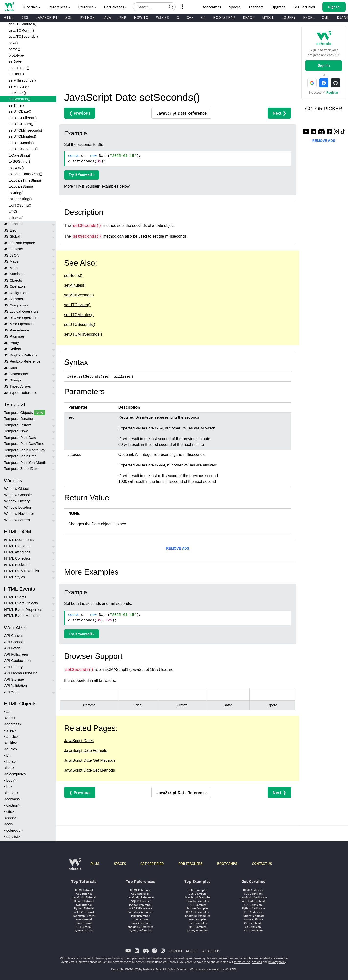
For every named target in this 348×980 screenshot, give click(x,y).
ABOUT (192, 951)
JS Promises (14, 336)
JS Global (12, 236)
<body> (10, 780)
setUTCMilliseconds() (26, 130)
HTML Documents (19, 540)
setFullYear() (19, 68)
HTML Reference (140, 890)
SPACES (120, 864)
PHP (122, 18)
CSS (25, 18)
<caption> (12, 805)
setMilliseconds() (22, 80)
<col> (9, 824)
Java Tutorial (84, 923)
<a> (7, 712)
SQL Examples (197, 905)
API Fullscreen (16, 654)
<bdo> (9, 768)
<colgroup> (13, 830)
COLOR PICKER (324, 109)
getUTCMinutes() (23, 24)
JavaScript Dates (79, 741)
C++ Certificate (253, 923)
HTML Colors (140, 919)
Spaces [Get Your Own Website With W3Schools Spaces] (235, 7)
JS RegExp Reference (22, 361)
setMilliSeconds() (79, 295)
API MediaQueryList (20, 673)
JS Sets (11, 368)
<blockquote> (15, 774)
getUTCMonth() (21, 30)
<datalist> (12, 837)
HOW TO (141, 18)
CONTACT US (262, 864)
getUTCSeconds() (23, 36)
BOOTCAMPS (227, 864)
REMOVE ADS (178, 548)
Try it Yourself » (82, 175)
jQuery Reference (140, 930)
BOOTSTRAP (224, 18)
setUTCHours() (21, 124)
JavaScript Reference (140, 897)
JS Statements (16, 374)
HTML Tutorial (84, 890)
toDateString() (20, 155)
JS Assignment (16, 293)
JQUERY (289, 18)
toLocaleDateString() (25, 174)
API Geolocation (17, 660)
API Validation (16, 685)
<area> (10, 730)
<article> (11, 737)
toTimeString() (20, 199)
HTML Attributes (17, 552)
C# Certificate (253, 927)
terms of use (242, 962)
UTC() (14, 211)
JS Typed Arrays (17, 386)
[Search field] (154, 7)
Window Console (18, 495)
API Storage (14, 679)
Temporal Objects (25, 413)
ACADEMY (211, 951)
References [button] (59, 7)
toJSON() (16, 168)
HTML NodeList (17, 565)
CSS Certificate (253, 894)
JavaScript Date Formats (86, 751)
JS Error (11, 230)
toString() (16, 193)
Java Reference (140, 923)
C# (203, 18)
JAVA (107, 18)
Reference (181, 113)
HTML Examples (197, 890)
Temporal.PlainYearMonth (25, 462)
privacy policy (277, 962)
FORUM (175, 951)
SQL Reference (140, 901)
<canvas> (12, 799)
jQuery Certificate (253, 916)
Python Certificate (253, 908)
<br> (8, 787)
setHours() (17, 74)
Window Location (18, 507)
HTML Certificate (253, 890)
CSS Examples (197, 894)
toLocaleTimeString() (26, 180)
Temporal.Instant (18, 425)
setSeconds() (19, 99)
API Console (14, 642)
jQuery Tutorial (84, 930)
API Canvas (14, 635)
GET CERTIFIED (152, 864)
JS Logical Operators (21, 311)
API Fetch (12, 648)
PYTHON (87, 18)
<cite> (9, 812)
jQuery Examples (197, 930)
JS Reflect (12, 349)
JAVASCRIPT (47, 18)
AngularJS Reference (140, 927)
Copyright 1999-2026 (125, 969)
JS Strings (12, 380)
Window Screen (17, 520)
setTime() (16, 105)
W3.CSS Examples (197, 912)
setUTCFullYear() (23, 118)
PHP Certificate (253, 912)
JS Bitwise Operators (21, 318)
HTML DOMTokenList (22, 571)
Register (332, 93)
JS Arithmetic (15, 299)
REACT (249, 18)
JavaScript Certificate (253, 897)
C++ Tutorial (84, 927)
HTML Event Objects (21, 603)
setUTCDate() (20, 111)
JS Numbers (14, 274)
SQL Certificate (253, 905)
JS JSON (12, 255)
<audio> (11, 749)
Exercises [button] (87, 7)
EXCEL (309, 18)
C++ (190, 18)
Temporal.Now (16, 431)
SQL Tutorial (84, 905)
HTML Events (15, 597)
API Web (11, 692)
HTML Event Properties (23, 609)
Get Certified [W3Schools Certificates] (304, 7)
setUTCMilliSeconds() (83, 334)
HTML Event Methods (22, 616)
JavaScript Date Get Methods (90, 760)
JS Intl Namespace (20, 243)
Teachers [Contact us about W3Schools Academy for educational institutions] (256, 7)
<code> (10, 818)
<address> (13, 724)
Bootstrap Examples (197, 916)
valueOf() (16, 218)
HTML (9, 18)
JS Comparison (17, 305)
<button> (11, 793)
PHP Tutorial (84, 919)
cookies (257, 962)
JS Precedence (17, 330)
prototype (16, 55)
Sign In (324, 65)
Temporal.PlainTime (20, 456)
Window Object (17, 488)
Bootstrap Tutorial (84, 916)
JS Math (11, 268)
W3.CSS (163, 18)
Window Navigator (19, 513)
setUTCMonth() (21, 143)
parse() (14, 49)
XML (326, 18)
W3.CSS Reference (140, 908)
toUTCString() (20, 205)
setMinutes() (19, 86)
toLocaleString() (22, 186)
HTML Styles (15, 577)
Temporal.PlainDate (20, 437)
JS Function (14, 224)
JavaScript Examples (197, 897)
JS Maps (11, 261)
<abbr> (10, 718)
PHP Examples (197, 919)
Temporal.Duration (19, 419)
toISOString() (19, 161)
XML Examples (197, 927)
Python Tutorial (84, 908)
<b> (7, 755)
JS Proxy (12, 343)
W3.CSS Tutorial (84, 912)
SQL (69, 18)
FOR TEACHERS (190, 864)
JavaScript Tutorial (84, 897)
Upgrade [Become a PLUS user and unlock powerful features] (278, 7)
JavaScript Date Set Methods (89, 770)
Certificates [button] (116, 7)
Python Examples (197, 908)
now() (13, 43)
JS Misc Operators (19, 324)
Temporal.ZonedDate (21, 469)
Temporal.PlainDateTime (24, 444)
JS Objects (13, 280)
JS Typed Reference (21, 393)
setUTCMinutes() (22, 136)
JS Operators (15, 286)
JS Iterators (14, 249)
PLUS (95, 864)
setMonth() (17, 93)
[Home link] (9, 6)
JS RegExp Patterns (21, 355)
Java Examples (197, 923)
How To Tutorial (84, 901)
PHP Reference (140, 916)
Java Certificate (253, 919)
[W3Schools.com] (75, 867)
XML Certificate (253, 930)
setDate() (16, 61)
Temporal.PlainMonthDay (25, 450)
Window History (17, 501)
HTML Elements (17, 546)
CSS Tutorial (84, 894)
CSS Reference (140, 894)
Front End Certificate (253, 901)
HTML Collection (18, 558)
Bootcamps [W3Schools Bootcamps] (211, 7)
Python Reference (140, 905)
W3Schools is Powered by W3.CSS (213, 969)
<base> (10, 762)
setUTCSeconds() (23, 149)
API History (13, 667)
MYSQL (268, 18)
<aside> (11, 743)
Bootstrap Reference (140, 912)
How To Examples (197, 901)
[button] (171, 7)
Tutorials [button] (31, 7)
